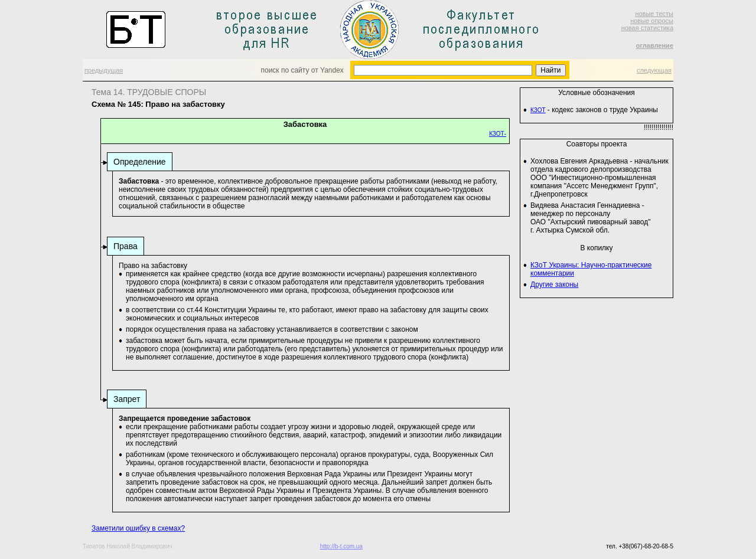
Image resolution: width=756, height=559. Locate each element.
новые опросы (652, 21)
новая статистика (647, 28)
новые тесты (654, 14)
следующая (654, 70)
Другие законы (554, 285)
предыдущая (104, 70)
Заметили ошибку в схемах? (138, 528)
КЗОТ (538, 110)
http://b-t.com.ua (341, 546)
